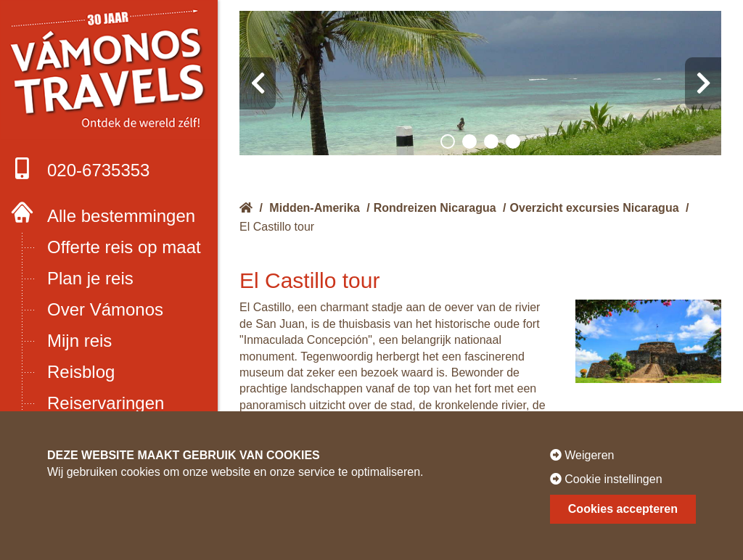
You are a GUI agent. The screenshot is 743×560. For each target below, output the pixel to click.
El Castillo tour (277, 227)
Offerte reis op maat (124, 247)
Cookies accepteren (623, 509)
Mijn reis (79, 341)
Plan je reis (90, 278)
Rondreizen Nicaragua (435, 208)
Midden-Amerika (314, 208)
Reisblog (81, 372)
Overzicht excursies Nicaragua (595, 208)
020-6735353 (80, 169)
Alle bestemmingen (121, 216)
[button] (448, 141)
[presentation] (258, 83)
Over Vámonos (105, 309)
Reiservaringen (106, 403)
